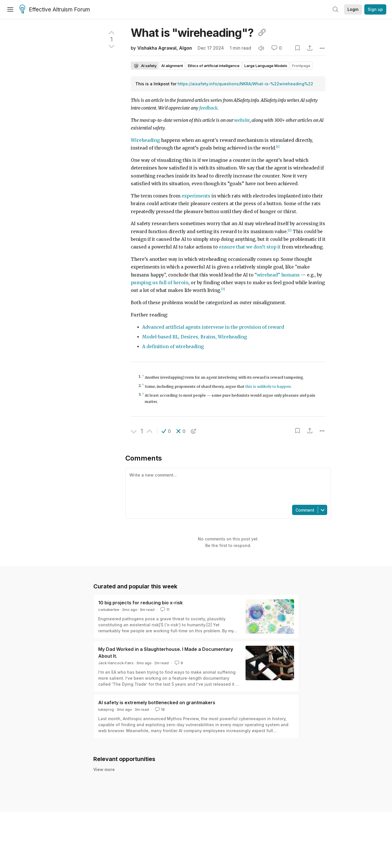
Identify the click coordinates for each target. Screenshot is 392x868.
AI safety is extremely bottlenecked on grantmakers (157, 703)
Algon (185, 48)
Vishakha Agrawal (157, 48)
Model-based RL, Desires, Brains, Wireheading (195, 337)
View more (104, 776)
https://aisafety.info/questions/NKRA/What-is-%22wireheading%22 (245, 84)
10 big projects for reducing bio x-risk (140, 603)
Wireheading (145, 140)
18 (159, 709)
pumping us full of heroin (160, 283)
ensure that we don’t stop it (250, 247)
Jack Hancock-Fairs (116, 663)
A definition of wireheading (173, 347)
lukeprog (106, 709)
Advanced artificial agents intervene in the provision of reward (213, 327)
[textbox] (227, 486)
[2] (290, 230)
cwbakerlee (109, 609)
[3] (223, 289)
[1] (278, 147)
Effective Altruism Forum (55, 10)
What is (199, 33)
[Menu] (10, 9)
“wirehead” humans (277, 275)
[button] (166, 431)
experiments (196, 196)
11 (164, 609)
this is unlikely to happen (268, 386)
